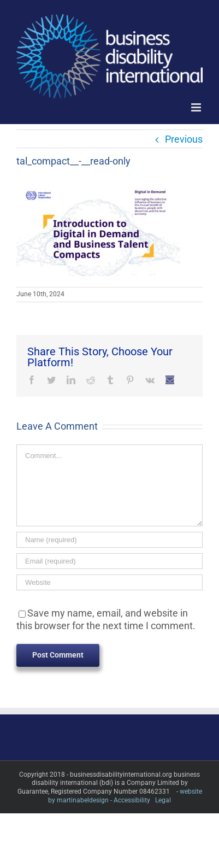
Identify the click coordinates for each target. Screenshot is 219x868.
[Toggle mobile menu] (197, 107)
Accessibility (132, 800)
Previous (184, 139)
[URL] (109, 582)
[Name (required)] (109, 540)
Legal (163, 800)
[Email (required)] (109, 561)
